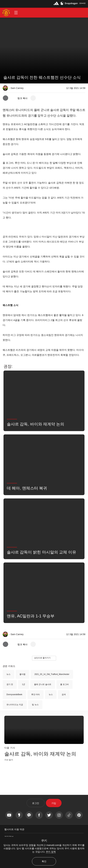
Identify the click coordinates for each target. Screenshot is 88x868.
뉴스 (8, 674)
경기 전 (10, 684)
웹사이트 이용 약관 (14, 829)
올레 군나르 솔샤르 (43, 684)
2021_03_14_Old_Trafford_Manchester (52, 674)
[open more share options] (33, 98)
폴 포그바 (64, 684)
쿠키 (44, 841)
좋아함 (22, 674)
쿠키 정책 (51, 852)
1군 (24, 684)
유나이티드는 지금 (15, 705)
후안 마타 (36, 694)
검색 (64, 694)
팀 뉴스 (35, 705)
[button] (16, 13)
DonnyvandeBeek (14, 694)
